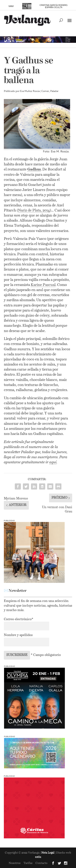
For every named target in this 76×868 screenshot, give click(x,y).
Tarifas (28, 863)
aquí (53, 462)
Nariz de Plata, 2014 (34, 210)
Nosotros (15, 863)
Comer (45, 91)
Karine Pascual (43, 285)
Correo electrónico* (19, 619)
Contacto (41, 863)
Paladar (54, 91)
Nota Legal (48, 853)
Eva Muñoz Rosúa (30, 91)
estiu (38, 857)
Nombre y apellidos (18, 635)
